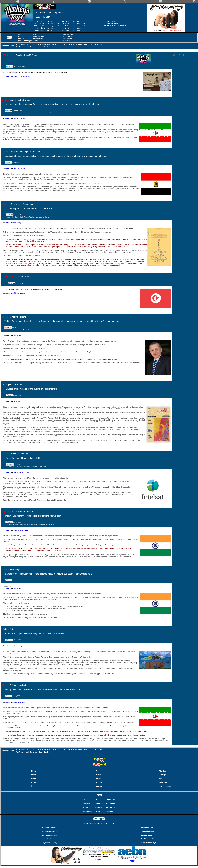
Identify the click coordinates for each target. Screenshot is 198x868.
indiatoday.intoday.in (21, 530)
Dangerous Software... (20, 100)
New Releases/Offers (50, 835)
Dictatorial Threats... (19, 317)
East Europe (68, 34)
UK (41, 21)
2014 (44, 44)
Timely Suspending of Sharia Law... (25, 152)
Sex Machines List (148, 839)
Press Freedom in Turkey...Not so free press (24, 330)
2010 (23, 44)
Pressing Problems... (21, 454)
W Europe (99, 804)
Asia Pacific (68, 38)
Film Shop (65, 30)
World (42, 23)
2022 (86, 44)
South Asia (67, 36)
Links (36, 28)
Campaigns (88, 811)
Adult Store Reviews (92, 823)
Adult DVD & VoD (111, 21)
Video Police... (25, 277)
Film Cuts (65, 28)
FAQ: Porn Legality (49, 843)
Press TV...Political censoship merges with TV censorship (29, 467)
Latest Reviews (48, 839)
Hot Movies (99, 859)
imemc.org (18, 646)
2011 (29, 44)
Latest (101, 44)
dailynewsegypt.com (21, 168)
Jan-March (20, 47)
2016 (54, 44)
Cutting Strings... (10, 629)
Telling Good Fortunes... (14, 385)
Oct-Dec (47, 47)
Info (41, 30)
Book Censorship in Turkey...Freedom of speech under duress (30, 217)
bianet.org (18, 223)
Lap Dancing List (148, 831)
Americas (22, 36)
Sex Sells (65, 24)
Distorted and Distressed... (23, 512)
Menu (36, 23)
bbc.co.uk (18, 335)
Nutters (99, 782)
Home (36, 21)
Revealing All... (17, 569)
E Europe (99, 807)
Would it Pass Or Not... (27, 55)
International (23, 38)
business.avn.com (20, 119)
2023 (91, 44)
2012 (34, 44)
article (8, 119)
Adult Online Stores (111, 23)
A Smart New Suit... (19, 685)
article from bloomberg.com (16, 293)
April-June (30, 47)
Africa (36, 41)
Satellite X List (146, 835)
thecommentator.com (21, 472)
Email (34, 782)
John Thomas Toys (148, 843)
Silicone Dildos (66, 864)
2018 (65, 44)
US (19, 34)
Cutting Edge (164, 775)
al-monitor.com (20, 401)
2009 (18, 44)
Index (36, 26)
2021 (80, 44)
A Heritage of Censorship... (23, 204)
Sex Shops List (147, 827)
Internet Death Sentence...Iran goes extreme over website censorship (31, 113)
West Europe (38, 36)
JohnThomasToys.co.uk (172, 30)
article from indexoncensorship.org (18, 76)
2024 (96, 44)
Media (42, 26)
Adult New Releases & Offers (115, 26)
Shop (33, 786)
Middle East (38, 38)
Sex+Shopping (165, 786)
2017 (60, 44)
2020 (75, 44)
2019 (70, 44)
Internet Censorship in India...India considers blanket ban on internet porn (33, 524)
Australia (66, 41)
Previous (6, 46)
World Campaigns (25, 41)
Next (13, 46)
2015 (49, 44)
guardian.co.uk (19, 702)
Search (36, 30)
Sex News (65, 21)
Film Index (65, 26)
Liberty (42, 28)
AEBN (132, 861)
